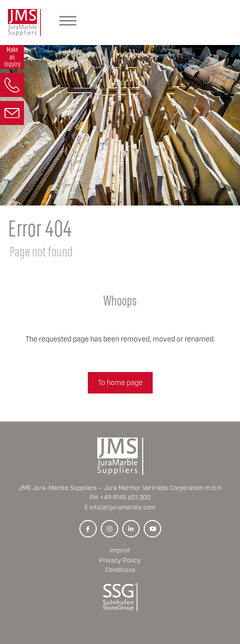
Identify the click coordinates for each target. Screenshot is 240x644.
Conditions (120, 570)
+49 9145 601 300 (125, 497)
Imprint (120, 550)
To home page (120, 382)
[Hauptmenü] (68, 22)
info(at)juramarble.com (122, 507)
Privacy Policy (120, 560)
